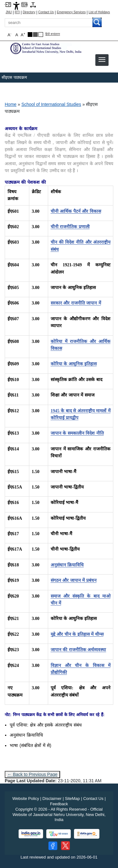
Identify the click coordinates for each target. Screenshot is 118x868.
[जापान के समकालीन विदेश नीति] (77, 433)
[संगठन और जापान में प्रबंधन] (74, 580)
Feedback (59, 804)
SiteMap (72, 799)
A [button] (23, 35)
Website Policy (26, 799)
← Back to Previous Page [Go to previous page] (32, 774)
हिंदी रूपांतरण (53, 34)
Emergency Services (71, 12)
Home (11, 104)
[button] (102, 60)
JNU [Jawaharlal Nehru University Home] (9, 12)
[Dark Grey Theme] (35, 35)
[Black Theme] (30, 35)
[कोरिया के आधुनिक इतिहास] (74, 364)
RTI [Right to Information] (17, 12)
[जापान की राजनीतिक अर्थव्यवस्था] (79, 650)
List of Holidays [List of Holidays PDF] (99, 12)
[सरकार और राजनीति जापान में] (76, 303)
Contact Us (46, 12)
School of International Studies (51, 104)
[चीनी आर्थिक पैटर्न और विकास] (76, 211)
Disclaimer (52, 799)
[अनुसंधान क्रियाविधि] (67, 565)
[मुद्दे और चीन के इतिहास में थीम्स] (77, 634)
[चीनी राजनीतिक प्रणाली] (70, 227)
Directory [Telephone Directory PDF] (29, 12)
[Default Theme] (41, 35)
